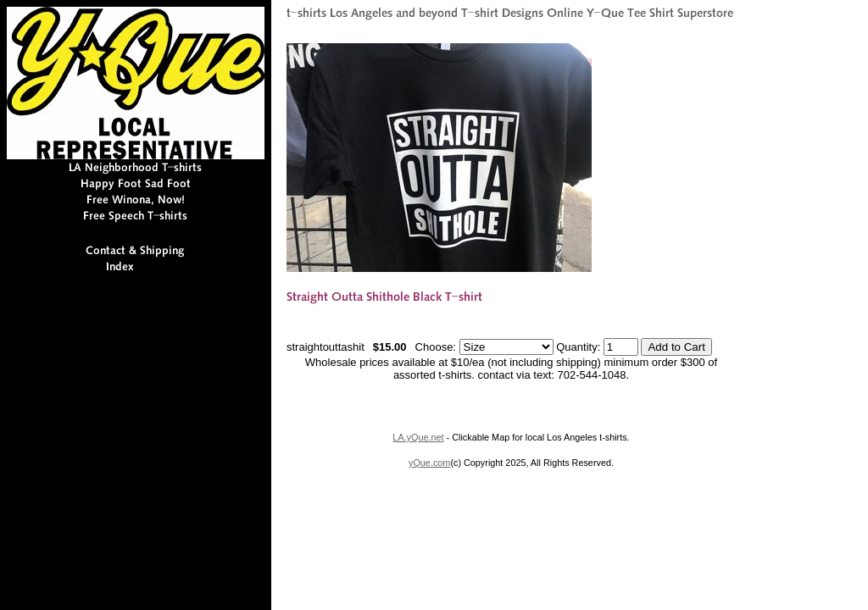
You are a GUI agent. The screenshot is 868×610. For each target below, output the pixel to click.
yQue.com (429, 463)
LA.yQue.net (418, 437)
